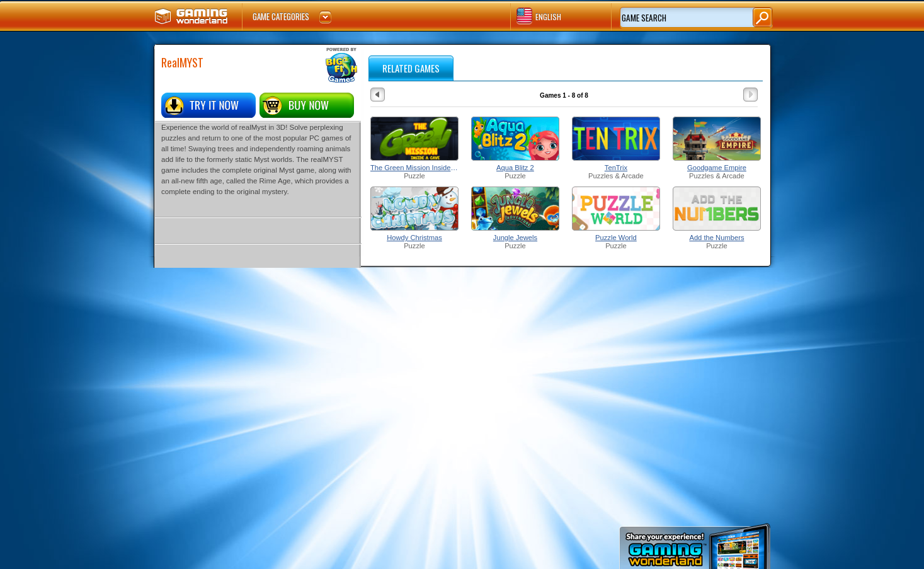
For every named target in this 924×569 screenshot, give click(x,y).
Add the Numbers (716, 238)
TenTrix (616, 168)
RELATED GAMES (411, 68)
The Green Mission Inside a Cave (414, 168)
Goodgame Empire (717, 168)
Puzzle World (616, 238)
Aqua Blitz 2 (515, 168)
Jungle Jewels (515, 238)
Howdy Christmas (414, 238)
